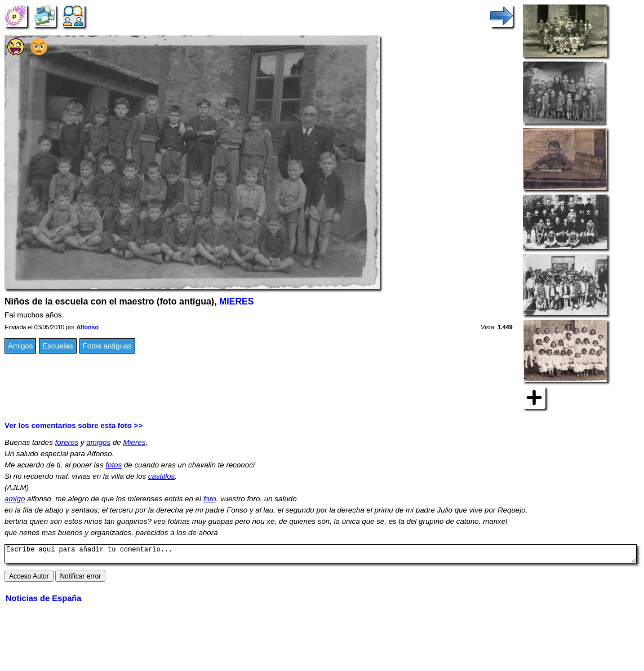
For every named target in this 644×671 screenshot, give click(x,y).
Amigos (20, 346)
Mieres (134, 442)
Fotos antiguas (107, 346)
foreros (67, 442)
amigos (98, 442)
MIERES (236, 301)
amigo (15, 499)
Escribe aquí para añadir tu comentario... (321, 555)
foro (210, 499)
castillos (161, 476)
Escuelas (57, 346)
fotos (114, 465)
